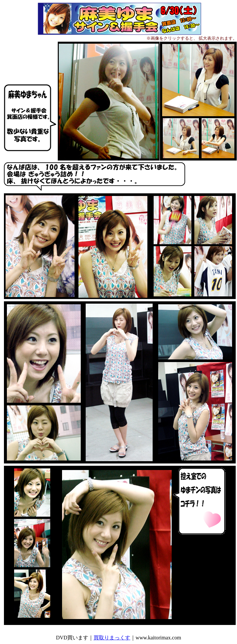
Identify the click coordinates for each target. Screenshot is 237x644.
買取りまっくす (112, 638)
